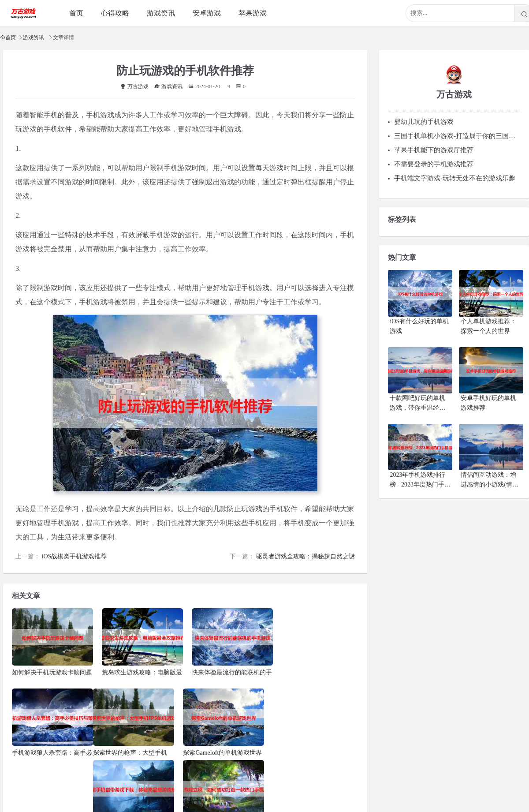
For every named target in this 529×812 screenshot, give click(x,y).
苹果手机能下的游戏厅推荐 (434, 148)
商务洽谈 (343, 785)
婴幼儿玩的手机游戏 (424, 120)
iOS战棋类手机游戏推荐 (72, 556)
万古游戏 (134, 86)
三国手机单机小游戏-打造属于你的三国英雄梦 (461, 134)
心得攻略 (115, 13)
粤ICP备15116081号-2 (277, 799)
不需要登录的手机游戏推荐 (434, 162)
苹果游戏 (253, 13)
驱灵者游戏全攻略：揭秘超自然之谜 (308, 556)
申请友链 (280, 785)
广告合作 (312, 785)
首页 (11, 37)
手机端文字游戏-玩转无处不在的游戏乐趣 (455, 176)
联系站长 (186, 785)
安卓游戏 (207, 13)
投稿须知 (249, 785)
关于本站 (218, 785)
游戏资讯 (34, 37)
